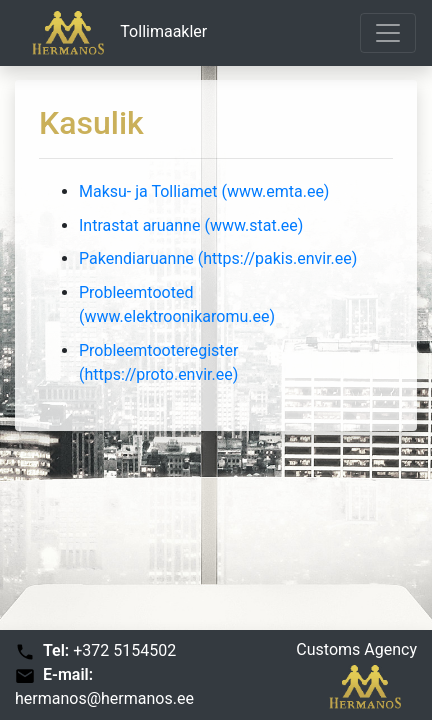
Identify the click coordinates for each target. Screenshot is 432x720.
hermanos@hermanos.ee (104, 698)
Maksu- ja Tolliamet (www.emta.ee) (204, 191)
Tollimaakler (111, 33)
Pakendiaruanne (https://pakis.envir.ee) (218, 258)
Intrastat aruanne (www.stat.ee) (191, 225)
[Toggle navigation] (388, 33)
